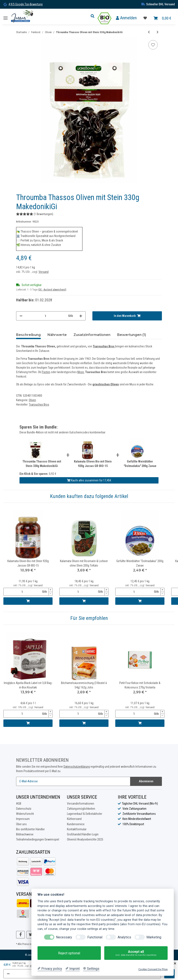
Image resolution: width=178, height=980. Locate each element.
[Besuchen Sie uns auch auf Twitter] (31, 935)
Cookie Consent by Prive (153, 969)
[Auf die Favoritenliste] (153, 45)
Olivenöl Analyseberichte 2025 (85, 839)
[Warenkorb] (162, 18)
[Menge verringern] (21, 316)
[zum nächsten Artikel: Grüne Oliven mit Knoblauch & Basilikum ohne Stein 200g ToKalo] (158, 32)
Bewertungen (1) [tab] (132, 335)
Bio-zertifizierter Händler (30, 829)
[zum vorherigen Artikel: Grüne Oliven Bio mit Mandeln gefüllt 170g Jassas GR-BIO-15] (149, 32)
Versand (44, 272)
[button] (94, 16)
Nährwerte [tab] (57, 335)
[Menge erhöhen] (81, 316)
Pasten (46, 372)
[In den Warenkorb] (127, 316)
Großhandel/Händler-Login (83, 834)
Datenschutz (24, 809)
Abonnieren (146, 781)
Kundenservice (76, 824)
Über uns (21, 824)
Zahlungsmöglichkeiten (81, 809)
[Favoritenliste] (145, 18)
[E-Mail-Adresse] (73, 781)
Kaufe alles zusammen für (89, 480)
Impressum (23, 819)
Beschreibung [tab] (28, 335)
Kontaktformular (77, 829)
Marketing (154, 937)
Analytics (124, 937)
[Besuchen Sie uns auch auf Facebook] (20, 935)
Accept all (136, 953)
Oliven (32, 400)
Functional (95, 937)
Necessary (64, 937)
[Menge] (45, 316)
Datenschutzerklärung (77, 767)
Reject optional (69, 953)
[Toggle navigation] (6, 16)
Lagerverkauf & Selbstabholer (85, 814)
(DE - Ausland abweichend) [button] (52, 290)
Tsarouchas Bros (104, 346)
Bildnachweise (25, 834)
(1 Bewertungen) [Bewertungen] (35, 214)
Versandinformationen (81, 804)
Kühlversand (74, 819)
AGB (19, 804)
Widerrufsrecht (25, 814)
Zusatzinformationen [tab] (92, 335)
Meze (81, 372)
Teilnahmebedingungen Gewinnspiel (38, 839)
